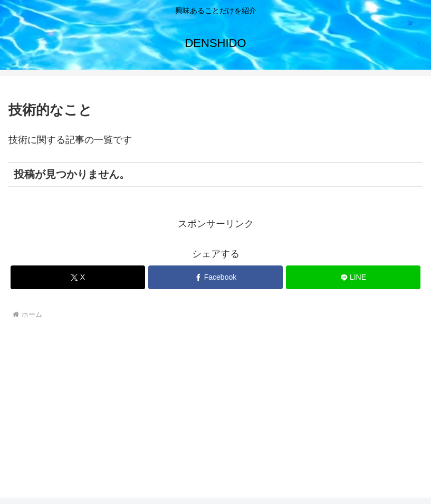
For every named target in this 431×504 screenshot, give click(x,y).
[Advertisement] (215, 402)
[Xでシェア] (78, 277)
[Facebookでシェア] (215, 277)
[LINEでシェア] (353, 277)
